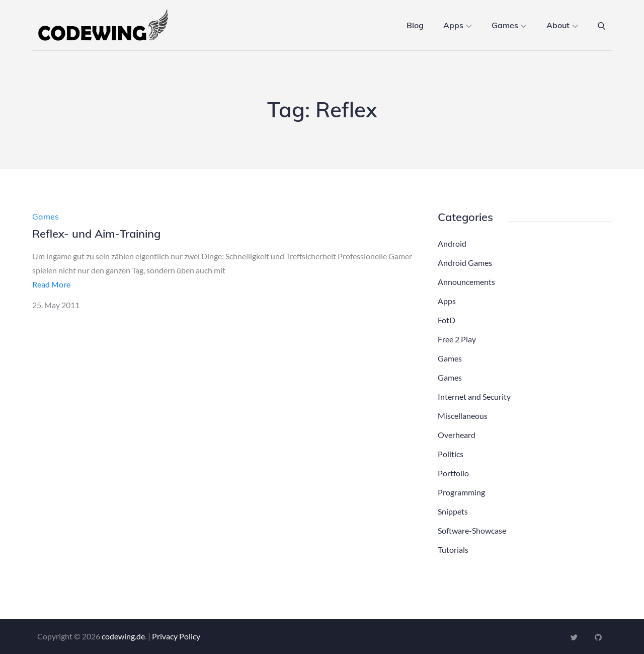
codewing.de (123, 636)
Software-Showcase (472, 530)
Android (452, 243)
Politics (451, 454)
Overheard (457, 435)
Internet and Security (474, 396)
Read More (51, 284)
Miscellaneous (463, 416)
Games (509, 25)
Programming (461, 492)
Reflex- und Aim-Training (96, 234)
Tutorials (453, 550)
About (562, 25)
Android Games (465, 263)
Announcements (466, 282)
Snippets (453, 511)
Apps (458, 25)
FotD (447, 320)
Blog (415, 25)
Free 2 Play (457, 339)
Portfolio (453, 473)
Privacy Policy (176, 636)
